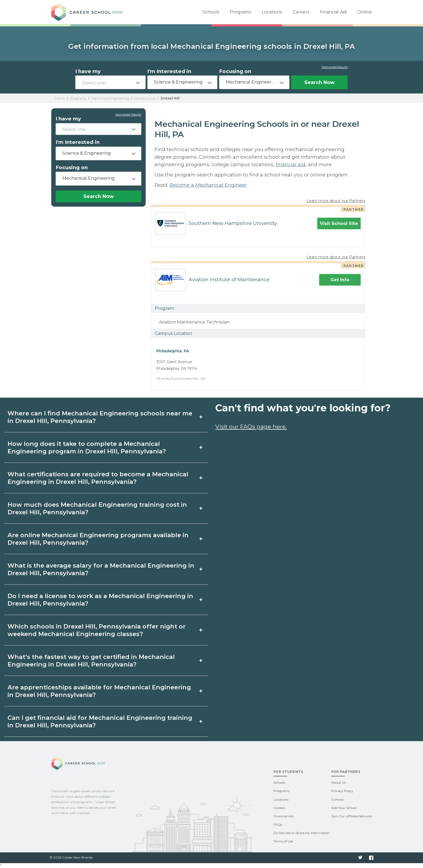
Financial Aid (333, 12)
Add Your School (344, 808)
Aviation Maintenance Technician (194, 322)
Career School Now (89, 12)
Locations (272, 12)
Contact (338, 799)
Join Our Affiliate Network (352, 816)
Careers (301, 12)
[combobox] (110, 82)
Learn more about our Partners (336, 201)
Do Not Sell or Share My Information (302, 833)
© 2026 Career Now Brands (71, 857)
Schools (211, 12)
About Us (339, 782)
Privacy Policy (342, 791)
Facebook (371, 858)
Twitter (360, 858)
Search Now (319, 82)
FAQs (278, 824)
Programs (240, 12)
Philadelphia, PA (173, 351)
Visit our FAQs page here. (251, 427)
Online (365, 12)
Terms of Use (283, 841)
